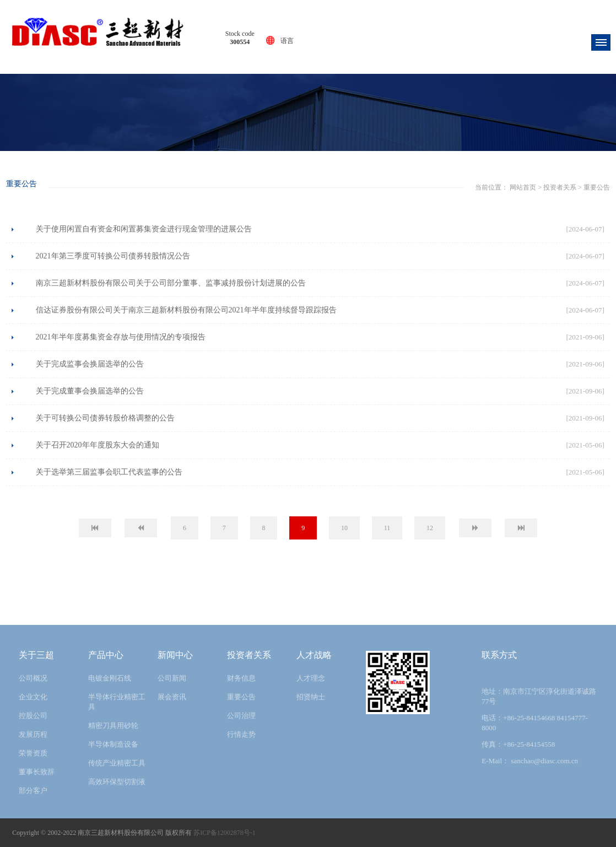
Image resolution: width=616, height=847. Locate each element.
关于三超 (36, 655)
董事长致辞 (37, 772)
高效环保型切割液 (117, 782)
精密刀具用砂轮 (113, 725)
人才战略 (314, 655)
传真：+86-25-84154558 (518, 744)
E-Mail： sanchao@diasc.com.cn (530, 761)
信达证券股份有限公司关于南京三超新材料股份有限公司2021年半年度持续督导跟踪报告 (186, 310)
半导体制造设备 (113, 744)
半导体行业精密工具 (117, 702)
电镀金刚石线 (110, 678)
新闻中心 (175, 655)
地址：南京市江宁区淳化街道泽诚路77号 (539, 696)
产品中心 (106, 655)
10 (344, 528)
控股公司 (33, 716)
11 (387, 528)
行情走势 (241, 734)
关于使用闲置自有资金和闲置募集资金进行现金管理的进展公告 (144, 229)
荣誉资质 (33, 753)
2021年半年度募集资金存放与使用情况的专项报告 (121, 337)
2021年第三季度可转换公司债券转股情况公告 (113, 256)
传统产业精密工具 (117, 763)
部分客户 (33, 791)
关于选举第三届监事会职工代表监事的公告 (109, 472)
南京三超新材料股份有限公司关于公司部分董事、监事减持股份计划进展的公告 (171, 283)
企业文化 (33, 697)
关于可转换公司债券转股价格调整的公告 (105, 418)
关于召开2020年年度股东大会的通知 (98, 445)
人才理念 (311, 678)
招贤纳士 (311, 697)
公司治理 (241, 716)
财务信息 (241, 678)
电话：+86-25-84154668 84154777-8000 (535, 723)
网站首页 (289, 180)
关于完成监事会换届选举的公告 (90, 364)
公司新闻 (172, 678)
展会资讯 (172, 697)
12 (430, 528)
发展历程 (33, 734)
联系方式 (499, 655)
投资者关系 (326, 180)
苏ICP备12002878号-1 (225, 833)
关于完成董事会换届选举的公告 (90, 391)
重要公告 (362, 180)
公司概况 (33, 678)
